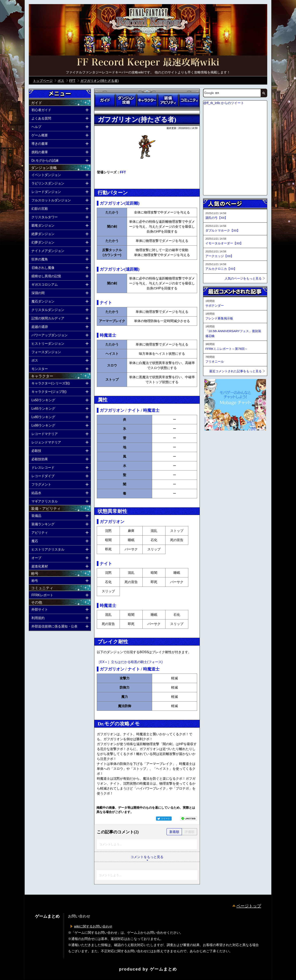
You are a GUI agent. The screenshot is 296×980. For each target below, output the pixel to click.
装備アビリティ (168, 100)
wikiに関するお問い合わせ (93, 926)
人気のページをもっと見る (243, 278)
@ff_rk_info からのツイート (224, 103)
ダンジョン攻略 (126, 100)
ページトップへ (213, 442)
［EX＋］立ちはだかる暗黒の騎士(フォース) (130, 662)
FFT (123, 172)
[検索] (232, 93)
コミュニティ (189, 100)
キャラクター (147, 100)
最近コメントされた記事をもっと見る (235, 371)
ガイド (105, 100)
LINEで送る (188, 819)
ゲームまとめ (163, 969)
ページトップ (249, 906)
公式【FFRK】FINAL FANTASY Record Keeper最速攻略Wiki (148, 63)
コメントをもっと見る (147, 857)
